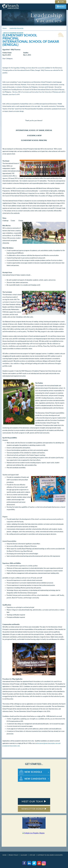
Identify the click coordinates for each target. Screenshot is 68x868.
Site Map (32, 855)
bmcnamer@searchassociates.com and (49, 743)
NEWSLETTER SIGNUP (34, 809)
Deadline (26, 53)
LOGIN (61, 2)
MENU (61, 7)
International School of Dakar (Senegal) (31, 43)
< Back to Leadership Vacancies (13, 33)
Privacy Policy (14, 855)
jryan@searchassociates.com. (11, 746)
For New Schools (24, 770)
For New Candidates (25, 776)
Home (4, 855)
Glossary (24, 855)
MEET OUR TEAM (34, 801)
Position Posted (7, 53)
